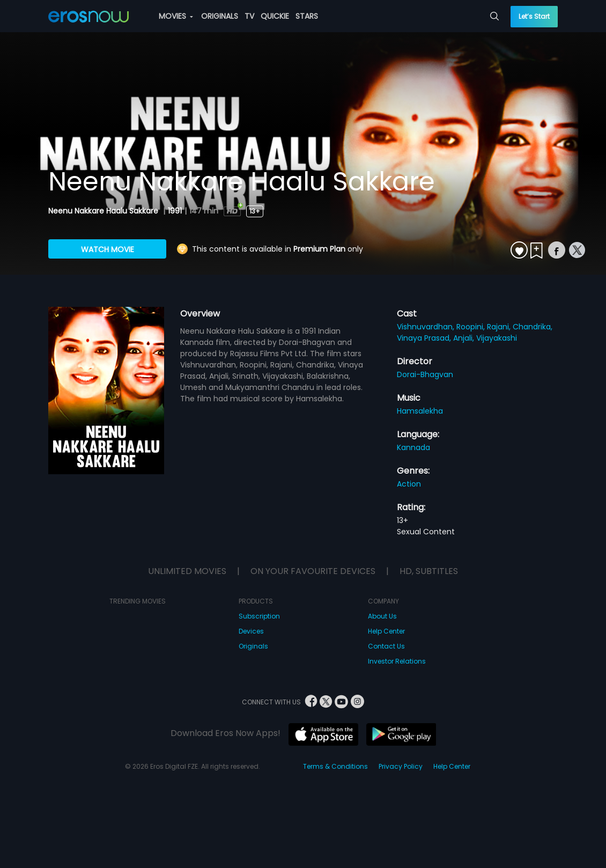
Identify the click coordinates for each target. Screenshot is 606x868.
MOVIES (176, 16)
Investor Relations (397, 661)
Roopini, (472, 327)
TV (249, 16)
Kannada (413, 447)
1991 (175, 211)
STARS (307, 16)
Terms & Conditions (335, 766)
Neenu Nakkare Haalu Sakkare (104, 211)
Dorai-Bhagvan (425, 374)
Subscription (259, 616)
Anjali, (465, 338)
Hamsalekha (420, 411)
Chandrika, (533, 327)
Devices (251, 631)
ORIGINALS (220, 16)
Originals (253, 646)
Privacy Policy (401, 766)
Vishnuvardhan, (427, 327)
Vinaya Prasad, (425, 338)
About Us (382, 616)
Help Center (386, 631)
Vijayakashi (497, 338)
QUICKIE (275, 16)
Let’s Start (534, 16)
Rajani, (500, 327)
